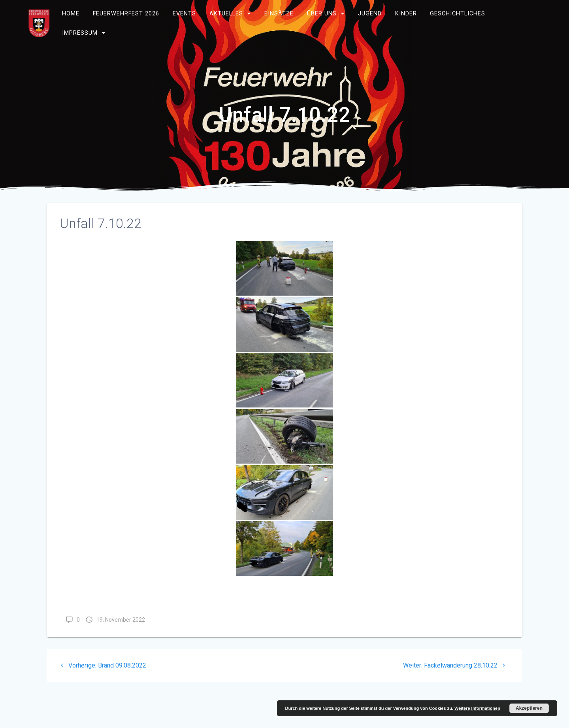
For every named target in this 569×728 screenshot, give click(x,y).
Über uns (322, 14)
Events (184, 14)
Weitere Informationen (477, 708)
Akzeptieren (529, 708)
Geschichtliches (458, 14)
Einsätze (279, 14)
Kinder (406, 14)
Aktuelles (226, 14)
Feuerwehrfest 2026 (126, 14)
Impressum (80, 33)
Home (71, 14)
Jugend (370, 14)
